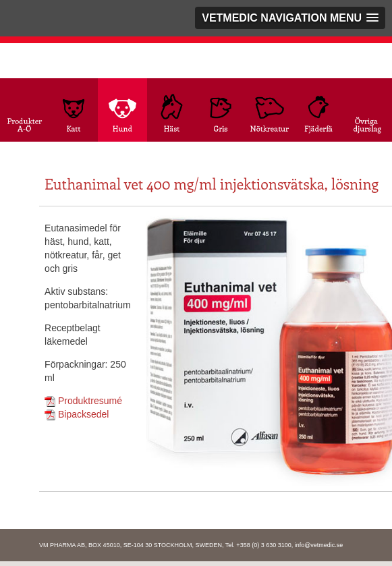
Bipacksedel (77, 414)
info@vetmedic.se (319, 545)
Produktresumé (83, 401)
